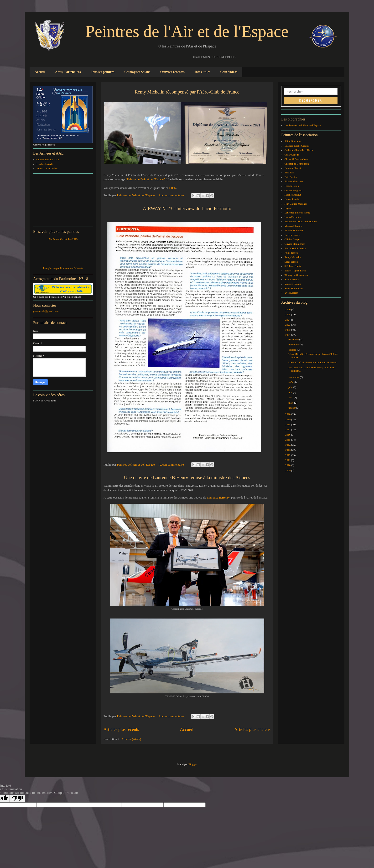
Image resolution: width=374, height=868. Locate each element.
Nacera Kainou (292, 235)
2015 (288, 440)
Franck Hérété (292, 186)
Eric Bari (289, 172)
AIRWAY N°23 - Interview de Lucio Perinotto (187, 208)
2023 (288, 325)
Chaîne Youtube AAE (48, 159)
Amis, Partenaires (68, 72)
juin (291, 387)
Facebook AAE (45, 164)
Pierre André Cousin (295, 248)
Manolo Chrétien (293, 226)
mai (291, 392)
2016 (288, 435)
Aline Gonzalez (293, 141)
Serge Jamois (291, 262)
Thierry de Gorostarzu (296, 275)
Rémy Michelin (293, 257)
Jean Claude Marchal (296, 204)
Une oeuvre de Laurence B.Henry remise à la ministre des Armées (187, 478)
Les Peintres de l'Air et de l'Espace (303, 125)
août (291, 382)
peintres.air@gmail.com (46, 311)
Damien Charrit (293, 168)
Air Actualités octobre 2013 (63, 239)
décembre (294, 339)
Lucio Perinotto (293, 217)
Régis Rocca (291, 253)
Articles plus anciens (252, 729)
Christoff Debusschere (296, 159)
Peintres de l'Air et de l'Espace (187, 31)
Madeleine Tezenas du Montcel (301, 221)
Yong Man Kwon (294, 288)
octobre (293, 350)
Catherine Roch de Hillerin (299, 150)
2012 (288, 455)
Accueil (40, 72)
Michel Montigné (294, 230)
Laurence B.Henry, (218, 497)
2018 (288, 424)
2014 (288, 445)
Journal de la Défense (48, 168)
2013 (288, 450)
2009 (288, 470)
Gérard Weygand (293, 190)
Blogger (193, 764)
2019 (288, 419)
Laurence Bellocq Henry (297, 213)
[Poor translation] (17, 798)
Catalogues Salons (137, 72)
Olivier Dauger (292, 239)
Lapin (288, 208)
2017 (288, 429)
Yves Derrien (291, 293)
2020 (288, 414)
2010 (288, 465)
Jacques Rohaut (293, 195)
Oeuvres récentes (172, 72)
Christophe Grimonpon (297, 164)
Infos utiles (203, 72)
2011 (288, 460)
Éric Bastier (291, 177)
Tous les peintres (102, 72)
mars (291, 403)
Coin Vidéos (229, 72)
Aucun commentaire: (172, 195)
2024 (288, 320)
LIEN (173, 188)
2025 (288, 314)
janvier (292, 408)
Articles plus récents (121, 729)
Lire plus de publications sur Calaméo (63, 268)
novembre (294, 344)
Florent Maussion (294, 181)
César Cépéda (292, 155)
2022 (288, 330)
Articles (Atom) (131, 739)
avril (291, 397)
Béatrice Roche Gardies (297, 146)
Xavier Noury (292, 279)
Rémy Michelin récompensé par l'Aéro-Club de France (187, 92)
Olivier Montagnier (295, 244)
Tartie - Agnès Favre (295, 270)
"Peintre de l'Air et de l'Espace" (145, 179)
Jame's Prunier (292, 199)
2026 (288, 309)
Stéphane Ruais (293, 266)
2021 (288, 335)
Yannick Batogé (293, 284)
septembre (294, 377)
